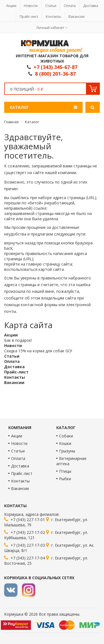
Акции (11, 6)
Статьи (51, 6)
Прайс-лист (29, 17)
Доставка (91, 6)
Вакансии (77, 17)
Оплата (70, 6)
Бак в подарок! (18, 340)
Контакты (53, 17)
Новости (31, 6)
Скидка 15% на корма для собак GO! (38, 351)
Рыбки (65, 479)
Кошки (65, 443)
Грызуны (67, 451)
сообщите (14, 298)
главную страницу (43, 264)
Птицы (65, 471)
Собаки (66, 436)
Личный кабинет (50, 28)
